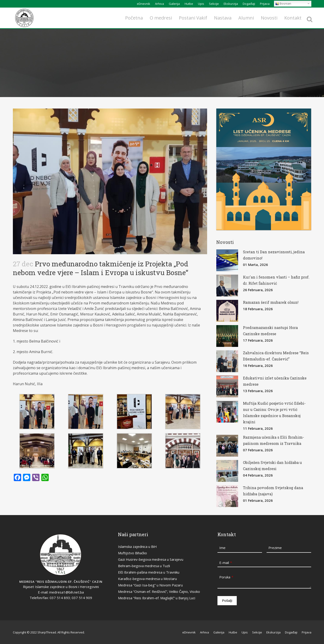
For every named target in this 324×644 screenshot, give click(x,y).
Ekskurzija (231, 4)
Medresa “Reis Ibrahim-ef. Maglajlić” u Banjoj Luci (157, 598)
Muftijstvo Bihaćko (132, 553)
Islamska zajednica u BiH (137, 546)
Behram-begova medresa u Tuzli (144, 566)
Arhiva (159, 4)
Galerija (174, 4)
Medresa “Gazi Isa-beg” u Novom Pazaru (150, 585)
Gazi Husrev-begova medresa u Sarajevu (151, 559)
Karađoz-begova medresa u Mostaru (147, 579)
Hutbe (189, 4)
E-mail (226, 563)
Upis (201, 4)
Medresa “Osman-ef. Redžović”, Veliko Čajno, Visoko (159, 591)
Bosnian (283, 4)
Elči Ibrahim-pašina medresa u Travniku (149, 572)
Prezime (275, 548)
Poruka (226, 577)
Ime (222, 548)
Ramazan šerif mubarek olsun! (271, 302)
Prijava (265, 4)
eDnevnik (144, 4)
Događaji (249, 4)
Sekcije (214, 4)
